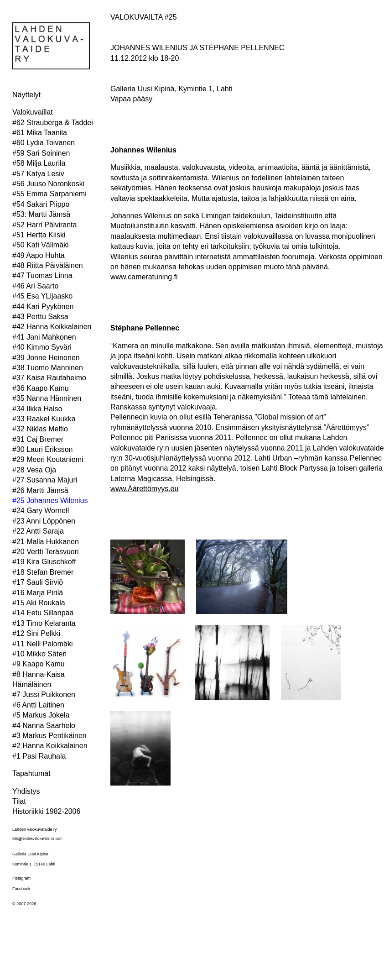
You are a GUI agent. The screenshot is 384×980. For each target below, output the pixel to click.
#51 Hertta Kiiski (39, 235)
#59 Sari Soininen (41, 153)
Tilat (19, 801)
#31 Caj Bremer (38, 439)
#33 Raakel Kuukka (44, 419)
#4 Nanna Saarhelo (44, 726)
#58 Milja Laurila (39, 163)
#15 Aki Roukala (39, 603)
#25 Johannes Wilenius (50, 500)
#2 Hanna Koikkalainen (50, 746)
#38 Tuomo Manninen (48, 368)
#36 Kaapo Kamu (41, 388)
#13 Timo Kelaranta (44, 623)
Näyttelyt (26, 95)
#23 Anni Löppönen (44, 521)
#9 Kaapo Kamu (39, 664)
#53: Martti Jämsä (41, 214)
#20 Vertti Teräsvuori (46, 552)
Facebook (21, 889)
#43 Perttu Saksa (40, 317)
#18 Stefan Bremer (43, 572)
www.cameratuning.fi (144, 277)
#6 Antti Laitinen (38, 705)
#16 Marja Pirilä (38, 593)
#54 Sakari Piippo (41, 204)
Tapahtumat (31, 773)
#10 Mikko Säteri (39, 654)
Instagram (21, 878)
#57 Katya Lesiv (38, 174)
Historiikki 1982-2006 (46, 811)
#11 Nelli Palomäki (43, 644)
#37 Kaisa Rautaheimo (49, 378)
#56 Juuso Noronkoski (48, 184)
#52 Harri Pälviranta (44, 225)
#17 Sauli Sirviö (38, 582)
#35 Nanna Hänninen (47, 398)
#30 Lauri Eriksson (43, 449)
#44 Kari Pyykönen (43, 307)
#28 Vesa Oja (34, 470)
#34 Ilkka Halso (37, 409)
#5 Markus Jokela (41, 715)
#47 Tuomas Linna (42, 275)
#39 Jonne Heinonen (46, 358)
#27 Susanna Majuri (45, 480)
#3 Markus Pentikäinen (49, 736)
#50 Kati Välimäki (41, 245)
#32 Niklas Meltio (40, 429)
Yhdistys (26, 791)
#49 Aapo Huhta (39, 255)
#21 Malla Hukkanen (46, 542)
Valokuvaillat (33, 112)
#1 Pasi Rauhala (39, 756)
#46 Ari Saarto (35, 286)
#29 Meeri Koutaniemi (48, 459)
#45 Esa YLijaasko (42, 296)
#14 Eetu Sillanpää (43, 613)
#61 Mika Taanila (40, 133)
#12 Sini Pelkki (36, 633)
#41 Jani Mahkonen (44, 337)
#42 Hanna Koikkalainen (52, 327)
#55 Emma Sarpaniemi (49, 194)
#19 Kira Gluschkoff (44, 562)
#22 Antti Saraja (38, 531)
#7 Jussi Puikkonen (44, 694)
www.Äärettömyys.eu (144, 489)
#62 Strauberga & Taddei (53, 123)
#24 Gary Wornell (41, 511)
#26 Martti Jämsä (40, 490)
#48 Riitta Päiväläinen (48, 265)
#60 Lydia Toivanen (44, 143)
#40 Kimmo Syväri (42, 347)
